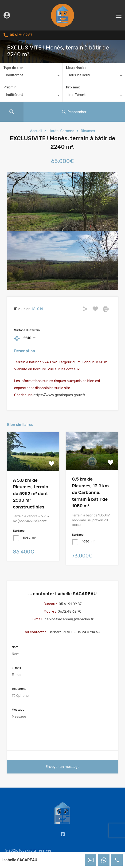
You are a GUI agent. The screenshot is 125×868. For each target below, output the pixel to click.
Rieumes (88, 131)
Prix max (73, 87)
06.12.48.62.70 (70, 611)
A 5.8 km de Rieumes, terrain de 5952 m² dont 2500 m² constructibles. (31, 494)
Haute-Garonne (61, 131)
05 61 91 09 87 (21, 35)
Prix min (10, 87)
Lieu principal (77, 68)
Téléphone (19, 689)
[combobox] (31, 76)
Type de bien (13, 68)
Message (18, 710)
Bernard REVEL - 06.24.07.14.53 (74, 632)
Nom (15, 647)
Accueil (36, 131)
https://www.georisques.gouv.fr (59, 395)
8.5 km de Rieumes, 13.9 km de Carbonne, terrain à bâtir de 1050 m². (90, 492)
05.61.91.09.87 (70, 604)
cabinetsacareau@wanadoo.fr (69, 619)
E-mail (16, 668)
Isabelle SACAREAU (20, 860)
